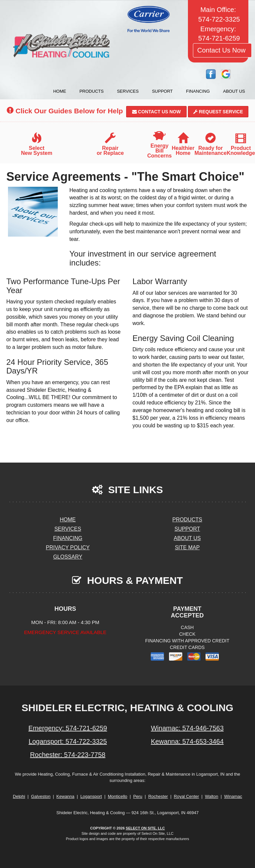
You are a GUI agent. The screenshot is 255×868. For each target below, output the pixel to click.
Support (163, 91)
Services (128, 91)
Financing (198, 91)
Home (60, 91)
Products (91, 91)
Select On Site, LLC (145, 828)
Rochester (158, 796)
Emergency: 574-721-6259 (68, 728)
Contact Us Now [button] (222, 50)
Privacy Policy (68, 547)
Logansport (91, 796)
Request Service (218, 112)
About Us (234, 91)
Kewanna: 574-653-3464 (187, 741)
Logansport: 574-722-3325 (68, 741)
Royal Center (187, 796)
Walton (212, 796)
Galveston (41, 796)
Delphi (19, 796)
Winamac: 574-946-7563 (187, 728)
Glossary (68, 557)
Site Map (187, 547)
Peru (138, 796)
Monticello (118, 796)
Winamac (233, 796)
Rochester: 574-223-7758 (68, 755)
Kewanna (65, 796)
